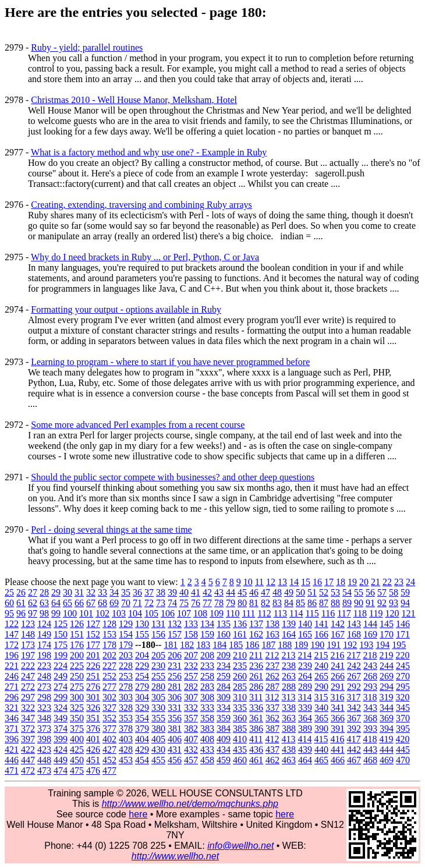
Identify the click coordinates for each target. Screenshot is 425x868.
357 (191, 718)
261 (256, 676)
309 (224, 697)
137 (256, 624)
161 (240, 634)
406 (175, 739)
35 (126, 592)
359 (224, 718)
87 (324, 603)
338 (289, 708)
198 (44, 655)
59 (405, 592)
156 (158, 634)
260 (240, 676)
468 (370, 760)
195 (399, 645)
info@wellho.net (240, 846)
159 (207, 634)
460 (240, 760)
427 (109, 750)
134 (207, 624)
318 (370, 697)
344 (387, 708)
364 (305, 718)
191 (334, 645)
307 (191, 697)
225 (77, 666)
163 (272, 634)
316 (337, 697)
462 (272, 760)
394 (387, 729)
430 (158, 750)
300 (77, 697)
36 (137, 592)
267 (354, 676)
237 (272, 666)
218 (370, 655)
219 (386, 655)
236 (256, 666)
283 (207, 687)
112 (264, 613)
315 (321, 697)
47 (265, 592)
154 (126, 634)
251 (93, 676)
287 (272, 687)
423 (44, 750)
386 (256, 729)
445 (403, 750)
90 (359, 603)
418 (370, 739)
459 (224, 760)
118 (360, 613)
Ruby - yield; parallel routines (87, 47)
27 (33, 592)
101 (86, 613)
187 (268, 645)
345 (403, 708)
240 (321, 666)
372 (28, 729)
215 (321, 655)
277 (109, 687)
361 (256, 718)
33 (102, 592)
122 (12, 624)
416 (337, 739)
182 (187, 645)
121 (408, 613)
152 (93, 634)
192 (350, 645)
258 (207, 676)
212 (272, 655)
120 (392, 613)
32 (91, 592)
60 (9, 603)
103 (119, 613)
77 (207, 603)
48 (277, 592)
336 (256, 708)
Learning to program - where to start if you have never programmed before (170, 362)
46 (254, 592)
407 (191, 739)
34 (114, 592)
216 (337, 655)
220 (402, 655)
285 (240, 687)
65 (68, 603)
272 (28, 687)
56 (370, 592)
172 (12, 645)
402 (109, 739)
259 (224, 676)
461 (256, 760)
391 (338, 729)
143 (354, 624)
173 (28, 645)
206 (175, 655)
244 (387, 666)
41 (196, 592)
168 (354, 634)
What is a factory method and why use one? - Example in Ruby (149, 152)
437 (272, 750)
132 (175, 624)
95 (9, 613)
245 (403, 666)
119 (376, 613)
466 (338, 760)
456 (175, 760)
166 (321, 634)
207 (191, 655)
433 (207, 750)
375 (77, 729)
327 (109, 708)
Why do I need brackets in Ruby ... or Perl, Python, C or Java (145, 257)
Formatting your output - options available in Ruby (126, 309)
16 (317, 582)
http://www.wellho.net (175, 856)
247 (28, 676)
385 (240, 729)
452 (109, 760)
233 (207, 666)
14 (294, 582)
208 (207, 655)
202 (109, 655)
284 (224, 687)
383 (207, 729)
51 (312, 592)
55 (359, 592)
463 (289, 760)
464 (305, 760)
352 (109, 718)
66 (79, 603)
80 (242, 603)
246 (12, 676)
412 (272, 739)
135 (224, 624)
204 (142, 655)
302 (109, 697)
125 (61, 624)
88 (335, 603)
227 (109, 666)
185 (236, 645)
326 (93, 708)
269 (387, 676)
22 (387, 582)
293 (370, 687)
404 (142, 739)
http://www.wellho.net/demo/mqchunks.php (190, 804)
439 (305, 750)
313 (288, 697)
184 (219, 645)
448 (44, 760)
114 (296, 613)
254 (142, 676)
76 (196, 603)
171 (403, 634)
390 (321, 729)
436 (256, 750)
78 (219, 603)
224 (61, 666)
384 (224, 729)
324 (61, 708)
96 (21, 613)
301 (93, 697)
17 (329, 582)
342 (354, 708)
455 (158, 760)
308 (207, 697)
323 (44, 708)
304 (142, 697)
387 (272, 729)
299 (61, 697)
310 (240, 697)
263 (289, 676)
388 (289, 729)
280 (158, 687)
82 (265, 603)
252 (109, 676)
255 (158, 676)
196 (12, 655)
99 (56, 613)
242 (354, 666)
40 (184, 592)
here (138, 814)
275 (77, 687)
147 (12, 634)
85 (300, 603)
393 (370, 729)
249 (61, 676)
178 (109, 645)
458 (207, 760)
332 (191, 708)
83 (277, 603)
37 (149, 592)
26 (21, 592)
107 (184, 613)
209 (224, 655)
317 (353, 697)
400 (77, 739)
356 (175, 718)
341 (338, 708)
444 (387, 750)
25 (9, 592)
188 (285, 645)
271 (12, 687)
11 (259, 582)
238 (289, 666)
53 (335, 592)
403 (126, 739)
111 (248, 613)
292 (354, 687)
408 (207, 739)
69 (114, 603)
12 (271, 582)
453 (126, 760)
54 (347, 592)
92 (382, 603)
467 (354, 760)
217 (353, 655)
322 (28, 708)
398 (44, 739)
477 (109, 770)
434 (224, 750)
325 (77, 708)
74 (172, 603)
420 (402, 739)
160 (224, 634)
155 (142, 634)
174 (44, 645)
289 (305, 687)
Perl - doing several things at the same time (111, 529)
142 (338, 624)
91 (370, 603)
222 (28, 666)
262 (272, 676)
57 (382, 592)
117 (344, 613)
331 (175, 708)
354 (142, 718)
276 (93, 687)
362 (272, 718)
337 (272, 708)
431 (175, 750)
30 (68, 592)
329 (142, 708)
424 (61, 750)
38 (161, 592)
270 (403, 676)
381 (175, 729)
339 (305, 708)
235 (240, 666)
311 (256, 697)
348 (44, 718)
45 (242, 592)
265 (321, 676)
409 (224, 739)
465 (321, 760)
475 (77, 770)
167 (338, 634)
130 (142, 624)
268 (370, 676)
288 (289, 687)
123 (28, 624)
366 (338, 718)
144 (370, 624)
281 (175, 687)
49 (289, 592)
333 (207, 708)
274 (61, 687)
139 (289, 624)
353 (126, 718)
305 (158, 697)
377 (109, 729)
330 (158, 708)
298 (44, 697)
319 (386, 697)
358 (207, 718)
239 (305, 666)
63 (44, 603)
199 (61, 655)
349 (61, 718)
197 (28, 655)
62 (33, 603)
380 (158, 729)
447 (28, 760)
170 (387, 634)
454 (142, 760)
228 (126, 666)
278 (126, 687)
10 (248, 582)
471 (12, 770)
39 (172, 592)
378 (126, 729)
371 (12, 729)
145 (387, 624)
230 (158, 666)
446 (12, 760)
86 (312, 603)
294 (387, 687)
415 (321, 739)
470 (403, 760)
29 (56, 592)
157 (175, 634)
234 (224, 666)
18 (341, 582)
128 (109, 624)
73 (161, 603)
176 (77, 645)
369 (387, 718)
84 (289, 603)
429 (142, 750)
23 (399, 582)
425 (77, 750)
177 (93, 645)
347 (28, 718)
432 (191, 750)
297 (28, 697)
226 (93, 666)
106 (168, 613)
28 (44, 592)
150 (61, 634)
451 (93, 760)
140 (305, 624)
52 (324, 592)
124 (44, 624)
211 (256, 655)
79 (231, 603)
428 (126, 750)
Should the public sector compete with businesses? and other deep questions (173, 477)
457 (191, 760)
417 (353, 739)
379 (142, 729)
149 (44, 634)
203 (126, 655)
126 (77, 624)
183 (203, 645)
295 (403, 687)
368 (370, 718)
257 (191, 676)
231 (175, 666)
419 (386, 739)
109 (217, 613)
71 (137, 603)
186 (252, 645)
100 (70, 613)
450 (77, 760)
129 (126, 624)
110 (233, 613)
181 (171, 645)
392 (354, 729)
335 (240, 708)
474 (61, 770)
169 (370, 634)
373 (44, 729)
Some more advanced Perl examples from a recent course (138, 425)
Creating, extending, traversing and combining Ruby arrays (141, 205)
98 (44, 613)
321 (12, 708)
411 (256, 739)
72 (149, 603)
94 (405, 603)
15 (306, 582)
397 (28, 739)
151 (77, 634)
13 (282, 582)
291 (338, 687)
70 (126, 603)
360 (240, 718)
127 (93, 624)
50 (300, 592)
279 (142, 687)
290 (321, 687)
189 (301, 645)
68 (102, 603)
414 (304, 739)
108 (200, 613)
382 (191, 729)
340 (321, 708)
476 (93, 770)
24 (410, 582)
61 (21, 603)
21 (376, 582)
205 (158, 655)
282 (191, 687)
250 (77, 676)
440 (321, 750)
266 (338, 676)
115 (312, 613)
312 (272, 697)
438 (289, 750)
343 (370, 708)
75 (184, 603)
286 (256, 687)
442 (354, 750)
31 (79, 592)
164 (289, 634)
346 (12, 718)
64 (56, 603)
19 (352, 582)
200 (77, 655)
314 (304, 697)
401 (93, 739)
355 (158, 718)
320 (402, 697)
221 (12, 666)
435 (240, 750)
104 (135, 613)
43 (219, 592)
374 (61, 729)
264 (305, 676)
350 (77, 718)
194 (382, 645)
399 (61, 739)
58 (394, 592)
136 (240, 624)
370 (403, 718)
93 (394, 603)
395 (403, 729)
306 (175, 697)
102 (102, 613)
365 (321, 718)
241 (338, 666)
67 (91, 603)
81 (254, 603)
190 (317, 645)
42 (207, 592)
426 (93, 750)
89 (347, 603)
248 (44, 676)
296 (12, 697)
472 (28, 770)
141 (321, 624)
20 (364, 582)
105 (151, 613)
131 (158, 624)
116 (328, 613)
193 (366, 645)
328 (126, 708)
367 (354, 718)
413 (288, 739)
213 (288, 655)
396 (12, 739)
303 (126, 697)
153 (109, 634)
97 (33, 613)
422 (28, 750)
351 (93, 718)
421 (12, 750)
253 (126, 676)
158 (191, 634)
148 (28, 634)
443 (370, 750)
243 (370, 666)
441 (338, 750)
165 (305, 634)
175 (61, 645)
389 (305, 729)
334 (224, 708)
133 (191, 624)
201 (93, 655)
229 (142, 666)
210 (240, 655)
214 (304, 655)
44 (231, 592)
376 (93, 729)
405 (158, 739)
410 (240, 739)
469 (387, 760)
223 (44, 666)
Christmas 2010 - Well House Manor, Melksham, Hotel (134, 100)
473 (44, 770)
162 (256, 634)
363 (289, 718)
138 (272, 624)
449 (61, 760)
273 (44, 687)
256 (175, 676)
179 (126, 645)
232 (191, 666)
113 (280, 613)
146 (403, 624)
